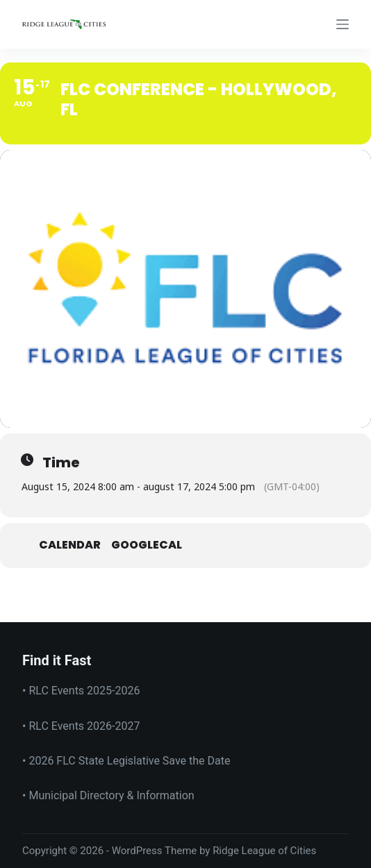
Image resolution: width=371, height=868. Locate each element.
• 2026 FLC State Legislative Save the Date (126, 761)
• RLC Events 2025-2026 (81, 691)
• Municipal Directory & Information (108, 795)
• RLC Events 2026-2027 (81, 726)
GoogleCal (147, 546)
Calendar (70, 546)
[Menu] (343, 24)
